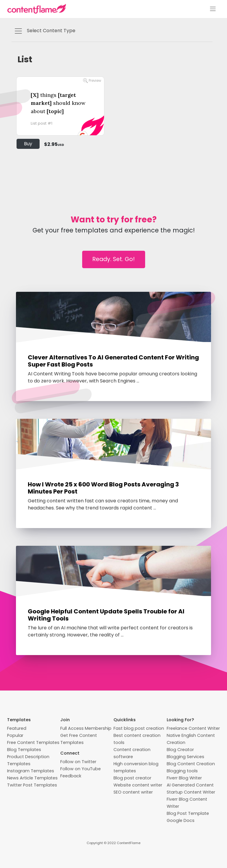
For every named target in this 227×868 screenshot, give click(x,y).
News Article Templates (32, 778)
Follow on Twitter (78, 762)
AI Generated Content (190, 785)
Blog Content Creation (191, 764)
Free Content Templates (33, 742)
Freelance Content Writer (193, 728)
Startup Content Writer (191, 792)
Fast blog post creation (139, 728)
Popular (15, 735)
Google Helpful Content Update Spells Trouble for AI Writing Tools (106, 615)
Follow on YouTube (81, 769)
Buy (28, 144)
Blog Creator (180, 750)
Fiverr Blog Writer (184, 778)
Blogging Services (185, 757)
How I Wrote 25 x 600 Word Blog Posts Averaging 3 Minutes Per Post (103, 488)
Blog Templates (24, 750)
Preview (92, 81)
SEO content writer (133, 792)
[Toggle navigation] (213, 9)
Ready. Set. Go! (114, 259)
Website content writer (138, 785)
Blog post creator (132, 778)
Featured (17, 728)
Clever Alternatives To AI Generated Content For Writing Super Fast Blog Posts (113, 361)
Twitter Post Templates (32, 785)
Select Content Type (45, 31)
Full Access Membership (86, 728)
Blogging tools (182, 771)
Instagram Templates (31, 771)
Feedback (71, 776)
